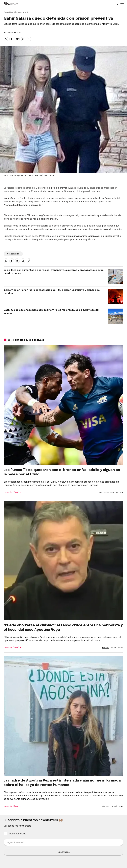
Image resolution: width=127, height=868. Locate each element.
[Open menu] (122, 3)
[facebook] (12, 39)
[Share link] (29, 39)
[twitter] (17, 39)
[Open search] (116, 3)
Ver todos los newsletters (17, 826)
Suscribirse (64, 852)
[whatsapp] (6, 39)
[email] (23, 39)
